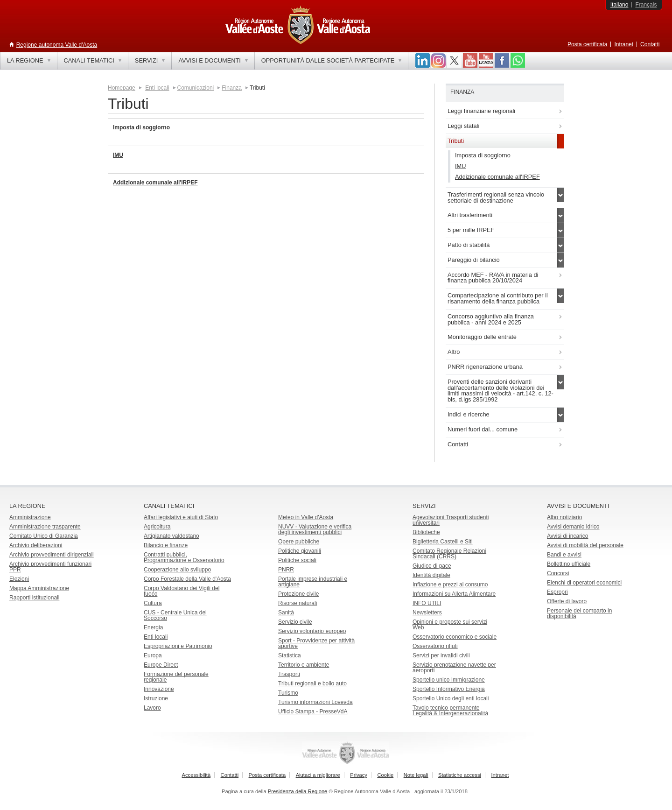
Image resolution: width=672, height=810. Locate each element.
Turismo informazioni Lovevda (315, 702)
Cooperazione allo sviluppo (177, 570)
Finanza (232, 88)
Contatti (650, 44)
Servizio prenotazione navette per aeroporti (454, 668)
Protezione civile (298, 594)
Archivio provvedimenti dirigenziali (52, 555)
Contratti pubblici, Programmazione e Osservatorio (184, 557)
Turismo (288, 693)
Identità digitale (431, 575)
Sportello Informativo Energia (449, 689)
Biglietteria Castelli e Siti (443, 542)
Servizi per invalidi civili (441, 655)
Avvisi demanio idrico (573, 527)
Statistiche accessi (460, 775)
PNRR (286, 570)
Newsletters (427, 613)
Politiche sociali (297, 560)
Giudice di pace (432, 566)
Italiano (619, 5)
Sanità (286, 613)
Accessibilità (196, 775)
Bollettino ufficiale (569, 564)
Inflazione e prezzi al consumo (450, 585)
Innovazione (159, 689)
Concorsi (558, 573)
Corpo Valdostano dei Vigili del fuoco (182, 591)
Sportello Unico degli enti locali (451, 698)
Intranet (624, 44)
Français (646, 5)
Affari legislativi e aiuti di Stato (181, 517)
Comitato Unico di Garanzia (44, 536)
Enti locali (157, 88)
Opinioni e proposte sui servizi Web (450, 625)
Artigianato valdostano (171, 536)
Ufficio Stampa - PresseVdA (313, 711)
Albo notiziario (564, 517)
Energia (153, 627)
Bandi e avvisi (564, 555)
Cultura (153, 603)
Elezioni (19, 579)
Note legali (416, 775)
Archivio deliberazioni (36, 545)
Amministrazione (30, 517)
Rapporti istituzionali (34, 598)
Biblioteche (426, 532)
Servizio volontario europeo (312, 631)
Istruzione (156, 698)
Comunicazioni (196, 88)
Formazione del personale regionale (176, 677)
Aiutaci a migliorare (318, 775)
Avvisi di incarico (567, 536)
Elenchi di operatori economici (584, 583)
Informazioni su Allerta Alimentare (454, 594)
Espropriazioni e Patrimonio (178, 646)
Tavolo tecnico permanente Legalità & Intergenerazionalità (450, 711)
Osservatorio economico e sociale (455, 637)
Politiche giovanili (300, 551)
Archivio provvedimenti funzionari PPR (50, 567)
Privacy (359, 775)
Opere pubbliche (299, 542)
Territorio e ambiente (304, 665)
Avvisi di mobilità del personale (585, 545)
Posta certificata (587, 44)
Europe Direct (161, 665)
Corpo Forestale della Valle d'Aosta (187, 579)
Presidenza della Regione (298, 791)
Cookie (385, 775)
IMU (118, 155)
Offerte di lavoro (567, 601)
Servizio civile (295, 622)
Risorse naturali (297, 603)
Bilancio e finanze (166, 545)
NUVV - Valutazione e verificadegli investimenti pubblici (315, 529)
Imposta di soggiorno (141, 127)
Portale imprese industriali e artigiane (313, 582)
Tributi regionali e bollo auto (312, 683)
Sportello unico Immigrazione (449, 680)
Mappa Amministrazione (39, 588)
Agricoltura (157, 527)
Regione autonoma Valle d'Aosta (57, 45)
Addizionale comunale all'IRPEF (155, 183)
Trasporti (289, 674)
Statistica (290, 655)
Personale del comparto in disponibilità (579, 613)
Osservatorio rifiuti (435, 646)
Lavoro (152, 708)
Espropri (557, 592)
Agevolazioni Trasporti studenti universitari (451, 520)
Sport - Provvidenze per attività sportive (316, 643)
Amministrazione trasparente (45, 527)
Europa (153, 655)
